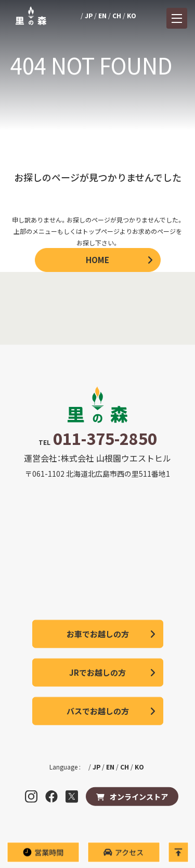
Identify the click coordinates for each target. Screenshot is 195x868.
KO (132, 15)
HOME (97, 260)
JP (89, 15)
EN (102, 15)
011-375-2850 (105, 438)
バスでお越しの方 (98, 711)
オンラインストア (139, 797)
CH (117, 15)
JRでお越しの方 (97, 672)
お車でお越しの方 (98, 634)
